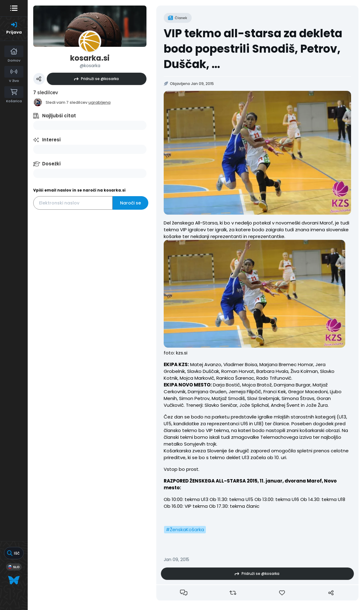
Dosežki (51, 164)
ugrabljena (99, 102)
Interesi (51, 140)
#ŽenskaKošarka (185, 529)
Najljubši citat (59, 116)
